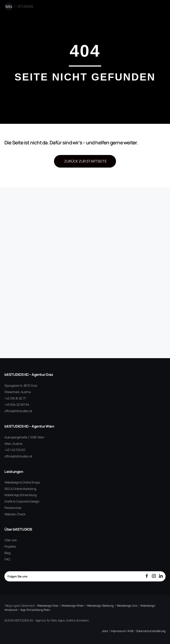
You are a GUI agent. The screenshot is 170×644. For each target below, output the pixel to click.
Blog (7, 553)
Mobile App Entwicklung (20, 495)
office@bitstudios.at (18, 411)
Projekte (10, 546)
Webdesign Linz (127, 606)
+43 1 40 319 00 (15, 450)
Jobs (105, 631)
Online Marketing (25, 489)
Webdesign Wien (72, 606)
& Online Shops (30, 482)
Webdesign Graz (48, 606)
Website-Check (15, 514)
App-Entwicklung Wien (35, 610)
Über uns (11, 540)
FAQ (7, 559)
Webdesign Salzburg (100, 606)
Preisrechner (13, 508)
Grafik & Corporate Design (22, 501)
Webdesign (12, 482)
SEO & (9, 489)
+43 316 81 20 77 (15, 398)
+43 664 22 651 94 (17, 404)
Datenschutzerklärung (151, 631)
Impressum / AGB (122, 631)
